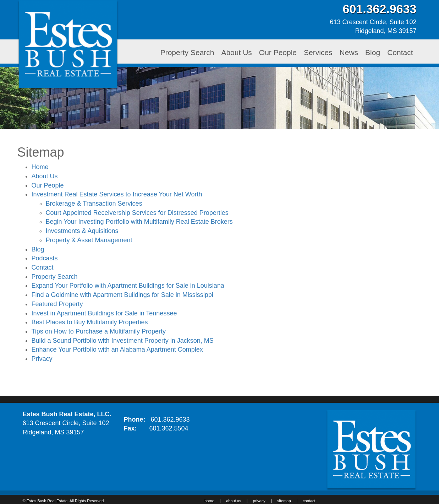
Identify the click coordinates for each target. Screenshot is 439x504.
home (209, 501)
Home (40, 167)
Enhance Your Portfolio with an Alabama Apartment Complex (117, 349)
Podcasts (45, 258)
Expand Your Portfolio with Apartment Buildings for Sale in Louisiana (128, 286)
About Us (236, 52)
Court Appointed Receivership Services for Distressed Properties (137, 213)
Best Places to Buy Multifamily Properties (90, 322)
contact (309, 501)
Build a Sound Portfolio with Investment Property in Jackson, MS (123, 341)
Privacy (42, 359)
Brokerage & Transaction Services (94, 204)
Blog (373, 52)
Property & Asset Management (89, 240)
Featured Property (57, 304)
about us (234, 501)
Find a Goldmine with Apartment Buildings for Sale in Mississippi (122, 295)
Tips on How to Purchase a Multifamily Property (99, 331)
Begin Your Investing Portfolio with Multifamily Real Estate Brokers (139, 222)
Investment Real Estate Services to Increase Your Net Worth (117, 194)
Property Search (187, 52)
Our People (278, 52)
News (349, 52)
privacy (259, 501)
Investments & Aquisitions (82, 231)
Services (318, 52)
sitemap (284, 501)
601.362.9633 (170, 419)
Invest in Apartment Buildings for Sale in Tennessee (104, 313)
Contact (400, 52)
